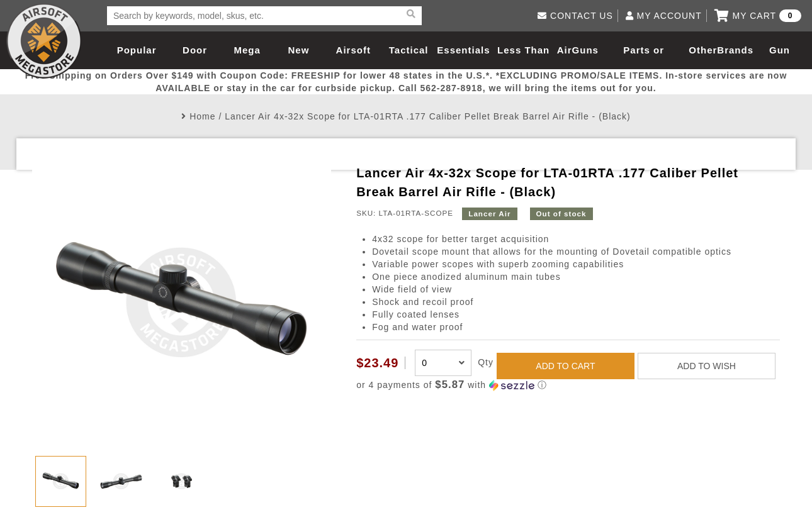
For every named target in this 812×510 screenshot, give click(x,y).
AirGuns (578, 50)
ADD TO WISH (707, 366)
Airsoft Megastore (44, 41)
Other (703, 50)
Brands (735, 50)
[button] (568, 385)
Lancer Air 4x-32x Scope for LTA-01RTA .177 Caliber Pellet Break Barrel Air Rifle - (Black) (428, 116)
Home (202, 116)
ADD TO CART (565, 366)
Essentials (463, 50)
